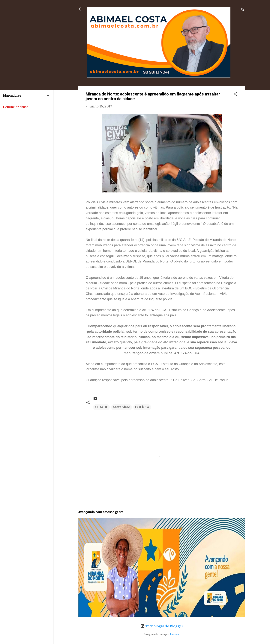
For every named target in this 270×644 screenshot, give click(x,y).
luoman (174, 634)
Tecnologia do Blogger (162, 626)
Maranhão (121, 407)
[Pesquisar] (243, 10)
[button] (235, 95)
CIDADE (101, 407)
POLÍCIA (142, 407)
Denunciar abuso (16, 107)
